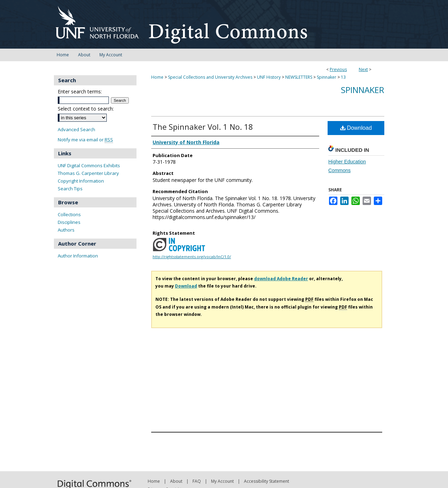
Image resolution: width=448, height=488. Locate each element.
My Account (222, 481)
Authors (66, 230)
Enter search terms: (80, 91)
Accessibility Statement (267, 481)
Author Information (78, 256)
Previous (338, 69)
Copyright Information (81, 181)
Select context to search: (86, 109)
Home (157, 77)
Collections (69, 214)
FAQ (197, 481)
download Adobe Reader (281, 279)
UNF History (269, 77)
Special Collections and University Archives (210, 77)
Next (363, 69)
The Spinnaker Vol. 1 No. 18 (203, 127)
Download (356, 128)
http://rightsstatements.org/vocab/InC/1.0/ (192, 257)
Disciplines (69, 222)
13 (343, 77)
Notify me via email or (85, 140)
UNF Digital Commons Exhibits (89, 165)
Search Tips (70, 189)
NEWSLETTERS (299, 77)
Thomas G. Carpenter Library (88, 173)
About (176, 481)
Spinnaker (327, 77)
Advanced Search (76, 129)
